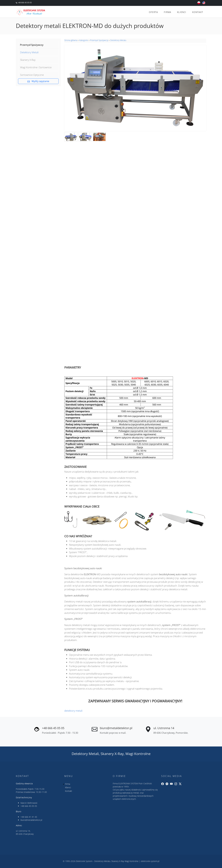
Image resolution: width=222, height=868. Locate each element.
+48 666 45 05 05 (24, 3)
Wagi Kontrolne (138, 754)
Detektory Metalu (118, 40)
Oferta (153, 12)
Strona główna (71, 40)
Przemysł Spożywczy (32, 45)
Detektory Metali (29, 52)
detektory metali (73, 711)
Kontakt (198, 12)
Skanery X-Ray (28, 60)
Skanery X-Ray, (113, 754)
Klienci (182, 12)
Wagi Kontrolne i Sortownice (36, 67)
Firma (167, 12)
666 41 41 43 (31, 817)
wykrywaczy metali (131, 793)
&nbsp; (135, 308)
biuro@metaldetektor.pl (116, 728)
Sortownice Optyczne (32, 75)
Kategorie (84, 40)
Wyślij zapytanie (38, 81)
